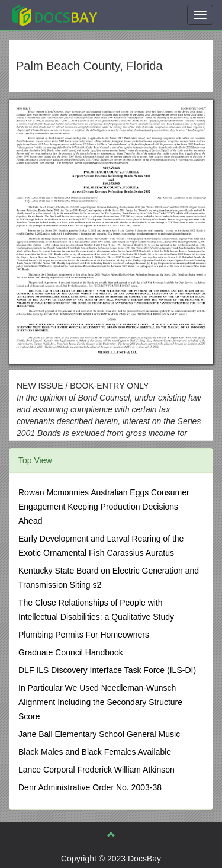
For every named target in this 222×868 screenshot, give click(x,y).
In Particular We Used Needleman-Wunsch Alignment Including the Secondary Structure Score (100, 702)
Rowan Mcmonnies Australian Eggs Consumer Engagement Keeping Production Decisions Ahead (104, 507)
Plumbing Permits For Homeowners (84, 635)
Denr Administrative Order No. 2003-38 (90, 787)
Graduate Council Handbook (71, 652)
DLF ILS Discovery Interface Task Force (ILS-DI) (107, 670)
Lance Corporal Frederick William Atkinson (96, 770)
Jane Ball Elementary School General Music (99, 734)
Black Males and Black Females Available (95, 752)
